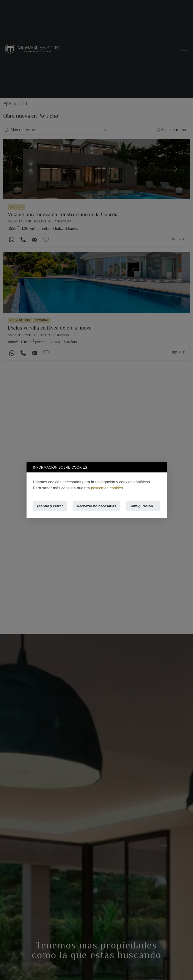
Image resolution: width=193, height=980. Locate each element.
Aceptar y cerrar (50, 506)
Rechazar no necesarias (96, 506)
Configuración (141, 506)
